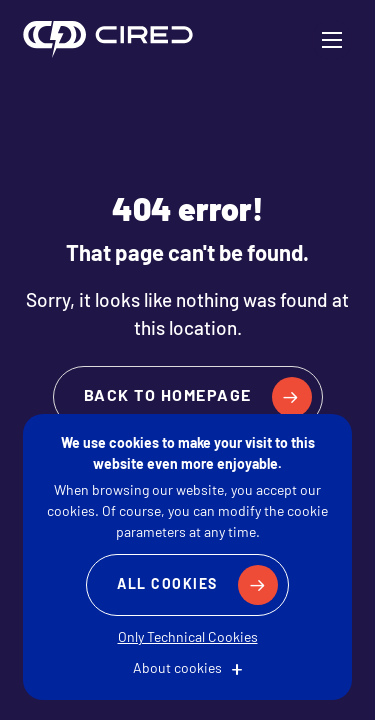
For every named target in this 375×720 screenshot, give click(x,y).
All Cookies (167, 585)
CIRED (108, 40)
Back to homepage (168, 397)
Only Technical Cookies (188, 638)
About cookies (177, 669)
